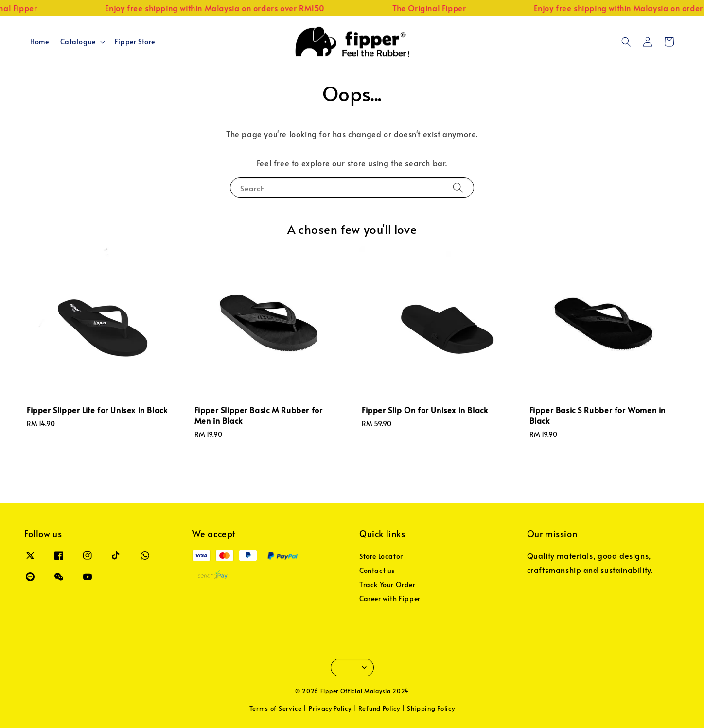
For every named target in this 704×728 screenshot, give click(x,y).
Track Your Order (387, 584)
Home (39, 42)
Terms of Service (276, 708)
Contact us (377, 570)
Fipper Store (135, 42)
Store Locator (381, 556)
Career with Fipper (390, 598)
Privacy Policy (330, 708)
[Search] (458, 187)
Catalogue (78, 42)
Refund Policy (379, 708)
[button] (626, 42)
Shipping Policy (431, 708)
